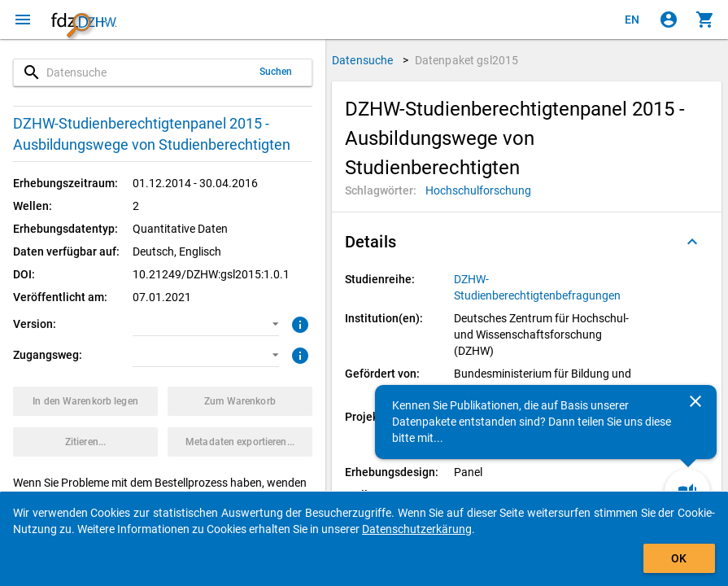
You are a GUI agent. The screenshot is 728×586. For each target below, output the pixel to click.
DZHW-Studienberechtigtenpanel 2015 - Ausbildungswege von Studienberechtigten (152, 134)
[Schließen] (695, 401)
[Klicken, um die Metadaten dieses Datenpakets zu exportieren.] (240, 442)
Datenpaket (467, 60)
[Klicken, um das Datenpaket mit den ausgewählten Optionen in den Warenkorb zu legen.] (85, 401)
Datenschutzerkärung (417, 529)
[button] (205, 324)
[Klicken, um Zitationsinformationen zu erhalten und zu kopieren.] (85, 442)
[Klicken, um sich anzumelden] (669, 20)
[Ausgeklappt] (692, 242)
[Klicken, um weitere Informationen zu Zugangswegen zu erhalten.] (298, 354)
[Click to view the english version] (632, 20)
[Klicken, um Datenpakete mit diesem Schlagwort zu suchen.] (478, 190)
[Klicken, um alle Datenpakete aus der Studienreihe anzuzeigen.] (545, 287)
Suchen (276, 72)
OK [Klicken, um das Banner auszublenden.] (679, 558)
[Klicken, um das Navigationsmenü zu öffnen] (23, 20)
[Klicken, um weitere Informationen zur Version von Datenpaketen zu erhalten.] (298, 323)
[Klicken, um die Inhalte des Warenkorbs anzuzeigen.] (705, 20)
